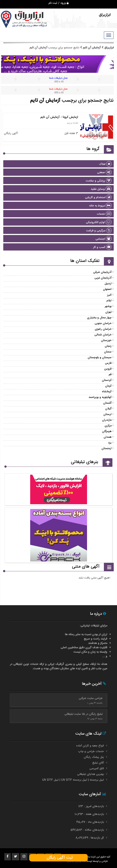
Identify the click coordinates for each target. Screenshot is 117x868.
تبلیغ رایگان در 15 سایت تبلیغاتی (84, 714)
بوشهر (108, 306)
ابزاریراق (109, 48)
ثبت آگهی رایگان (58, 858)
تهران (108, 312)
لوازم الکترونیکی (99, 222)
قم (110, 375)
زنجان (108, 346)
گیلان (108, 409)
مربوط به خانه (100, 206)
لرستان (107, 414)
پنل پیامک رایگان (94, 757)
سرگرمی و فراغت (99, 231)
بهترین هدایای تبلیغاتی (91, 774)
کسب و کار (102, 247)
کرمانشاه (107, 392)
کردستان (107, 380)
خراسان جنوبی (103, 323)
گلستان (107, 403)
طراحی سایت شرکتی (91, 698)
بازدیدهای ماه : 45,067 (91, 822)
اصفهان (107, 289)
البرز (109, 295)
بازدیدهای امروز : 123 (92, 806)
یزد (110, 443)
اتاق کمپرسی (97, 769)
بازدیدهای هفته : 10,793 (90, 814)
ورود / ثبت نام (58, 3)
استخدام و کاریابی (98, 197)
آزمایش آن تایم (92, 48)
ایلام (109, 301)
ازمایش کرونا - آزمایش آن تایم (59, 117)
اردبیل (108, 284)
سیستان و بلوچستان (100, 357)
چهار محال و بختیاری (99, 318)
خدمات (104, 214)
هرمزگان (107, 431)
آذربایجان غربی (103, 278)
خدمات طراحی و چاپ (91, 751)
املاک (105, 164)
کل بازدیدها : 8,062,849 (90, 838)
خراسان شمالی (103, 335)
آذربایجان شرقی (102, 272)
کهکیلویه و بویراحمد (100, 397)
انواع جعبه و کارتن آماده (90, 746)
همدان (108, 437)
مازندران (107, 420)
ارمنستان (107, 448)
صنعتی (104, 173)
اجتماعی (104, 239)
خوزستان (106, 340)
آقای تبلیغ (98, 763)
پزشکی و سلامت (99, 181)
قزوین (108, 369)
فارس (108, 363)
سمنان (108, 352)
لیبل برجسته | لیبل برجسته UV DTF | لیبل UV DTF (73, 780)
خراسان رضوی (103, 329)
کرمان (108, 386)
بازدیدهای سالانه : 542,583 (88, 830)
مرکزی (108, 426)
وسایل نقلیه (101, 189)
